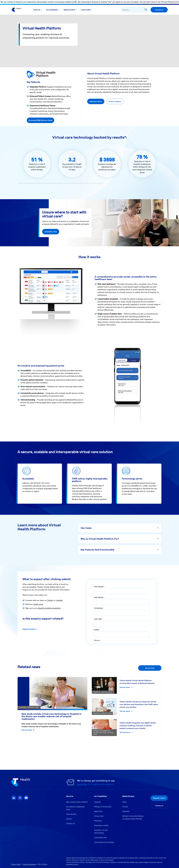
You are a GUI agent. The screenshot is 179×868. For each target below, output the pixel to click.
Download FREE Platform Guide (40, 120)
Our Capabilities (52, 10)
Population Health (101, 825)
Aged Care (98, 811)
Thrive (45, 864)
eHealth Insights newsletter (49, 608)
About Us (37, 10)
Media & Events (69, 10)
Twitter (50, 600)
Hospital (97, 802)
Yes (174, 2)
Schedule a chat (51, 232)
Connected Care (100, 838)
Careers (69, 819)
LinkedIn (59, 600)
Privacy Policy (16, 864)
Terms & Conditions (29, 864)
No (177, 2)
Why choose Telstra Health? (77, 802)
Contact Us (70, 824)
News (124, 802)
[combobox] (135, 10)
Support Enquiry (30, 629)
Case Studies (86, 10)
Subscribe (82, 784)
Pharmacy (98, 821)
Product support (115, 101)
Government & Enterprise (104, 842)
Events (125, 807)
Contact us (159, 10)
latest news (38, 604)
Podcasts (126, 811)
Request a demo (96, 101)
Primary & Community (103, 807)
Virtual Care (99, 816)
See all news (150, 668)
